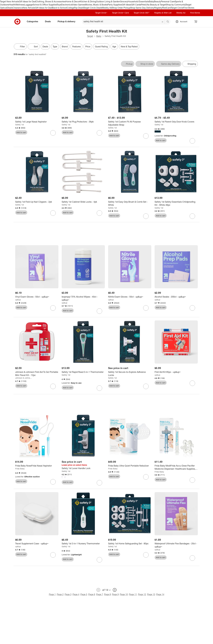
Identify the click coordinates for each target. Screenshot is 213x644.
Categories (34, 21)
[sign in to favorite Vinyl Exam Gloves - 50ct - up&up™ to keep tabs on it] (53, 308)
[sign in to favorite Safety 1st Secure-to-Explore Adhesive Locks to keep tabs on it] (146, 386)
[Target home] (17, 22)
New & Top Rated (129, 47)
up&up (18, 300)
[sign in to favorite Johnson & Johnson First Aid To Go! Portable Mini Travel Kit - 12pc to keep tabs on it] (53, 386)
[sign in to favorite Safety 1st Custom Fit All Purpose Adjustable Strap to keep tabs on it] (146, 136)
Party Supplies (115, 5)
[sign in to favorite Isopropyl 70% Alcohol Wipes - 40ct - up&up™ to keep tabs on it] (99, 311)
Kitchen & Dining (88, 1)
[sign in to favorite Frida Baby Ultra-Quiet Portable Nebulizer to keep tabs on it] (146, 477)
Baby (151, 1)
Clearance (18, 8)
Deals (10, 8)
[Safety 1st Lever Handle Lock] (83, 468)
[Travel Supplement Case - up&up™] (37, 544)
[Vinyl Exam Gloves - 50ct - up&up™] (37, 297)
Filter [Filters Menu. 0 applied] (20, 47)
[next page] (115, 590)
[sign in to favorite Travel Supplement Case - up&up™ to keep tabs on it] (53, 555)
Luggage (29, 5)
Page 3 (68, 594)
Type (55, 47)
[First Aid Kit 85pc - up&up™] (176, 372)
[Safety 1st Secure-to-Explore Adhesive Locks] (130, 374)
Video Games (78, 5)
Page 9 (115, 594)
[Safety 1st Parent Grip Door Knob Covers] (176, 122)
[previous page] (98, 590)
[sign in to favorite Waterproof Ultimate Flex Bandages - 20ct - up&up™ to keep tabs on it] (192, 558)
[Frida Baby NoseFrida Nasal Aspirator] (37, 466)
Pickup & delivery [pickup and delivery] (68, 21)
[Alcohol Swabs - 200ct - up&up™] (176, 297)
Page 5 (84, 594)
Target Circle (177, 8)
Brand (65, 47)
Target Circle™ (101, 13)
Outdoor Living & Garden (108, 1)
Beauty (157, 1)
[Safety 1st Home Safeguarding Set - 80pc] (130, 544)
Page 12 (142, 594)
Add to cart (21, 132)
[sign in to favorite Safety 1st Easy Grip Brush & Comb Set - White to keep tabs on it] (146, 216)
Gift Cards (136, 5)
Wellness (20, 5)
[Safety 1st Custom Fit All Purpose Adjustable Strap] (130, 123)
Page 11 (133, 594)
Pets (143, 5)
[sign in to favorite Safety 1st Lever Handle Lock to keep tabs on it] (99, 483)
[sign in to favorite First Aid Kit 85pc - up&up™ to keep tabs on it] (192, 383)
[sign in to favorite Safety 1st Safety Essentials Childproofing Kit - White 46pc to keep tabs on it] (192, 216)
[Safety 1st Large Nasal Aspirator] (37, 122)
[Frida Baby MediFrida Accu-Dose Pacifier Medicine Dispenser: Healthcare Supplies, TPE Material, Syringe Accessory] (176, 467)
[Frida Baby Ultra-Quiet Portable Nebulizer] (130, 466)
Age (114, 47)
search (168, 22)
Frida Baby (20, 469)
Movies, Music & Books (96, 5)
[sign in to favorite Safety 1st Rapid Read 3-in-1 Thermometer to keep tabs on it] (99, 388)
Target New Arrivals (9, 1)
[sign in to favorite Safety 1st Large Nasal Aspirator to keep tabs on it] (53, 133)
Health (12, 5)
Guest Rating (101, 47)
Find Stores (189, 8)
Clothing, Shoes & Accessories (51, 1)
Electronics (66, 5)
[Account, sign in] (182, 22)
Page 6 (92, 594)
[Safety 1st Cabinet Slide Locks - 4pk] (83, 202)
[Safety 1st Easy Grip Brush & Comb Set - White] (130, 203)
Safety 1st (19, 125)
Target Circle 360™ (142, 13)
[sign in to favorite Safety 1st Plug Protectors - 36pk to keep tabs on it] (99, 133)
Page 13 (151, 594)
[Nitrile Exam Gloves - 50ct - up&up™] (130, 297)
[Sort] (34, 47)
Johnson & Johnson (24, 378)
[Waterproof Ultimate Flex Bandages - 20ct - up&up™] (176, 545)
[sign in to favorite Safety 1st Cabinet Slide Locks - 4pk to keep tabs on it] (99, 213)
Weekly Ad (107, 8)
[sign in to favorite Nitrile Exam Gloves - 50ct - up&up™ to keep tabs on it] (146, 308)
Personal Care (168, 1)
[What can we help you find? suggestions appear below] (126, 22)
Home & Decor (73, 1)
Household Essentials (138, 1)
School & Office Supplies (45, 5)
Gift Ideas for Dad (27, 1)
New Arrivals (29, 8)
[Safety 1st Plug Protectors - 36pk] (83, 122)
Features (76, 47)
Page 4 (76, 594)
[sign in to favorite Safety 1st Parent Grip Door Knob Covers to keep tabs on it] (192, 141)
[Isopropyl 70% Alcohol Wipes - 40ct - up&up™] (83, 298)
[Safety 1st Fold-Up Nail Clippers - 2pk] (37, 202)
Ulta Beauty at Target (156, 5)
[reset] (163, 22)
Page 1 (52, 594)
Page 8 (107, 594)
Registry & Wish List (163, 13)
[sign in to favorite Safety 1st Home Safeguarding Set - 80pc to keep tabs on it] (146, 555)
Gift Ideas (126, 5)
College (71, 8)
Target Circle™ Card (120, 13)
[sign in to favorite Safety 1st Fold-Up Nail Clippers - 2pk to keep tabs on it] (53, 213)
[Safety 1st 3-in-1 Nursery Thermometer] (83, 544)
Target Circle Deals (93, 8)
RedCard (167, 8)
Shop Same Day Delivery (142, 8)
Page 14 (160, 594)
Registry (158, 8)
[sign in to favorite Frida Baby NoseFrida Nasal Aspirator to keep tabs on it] (53, 482)
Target (90, 36)
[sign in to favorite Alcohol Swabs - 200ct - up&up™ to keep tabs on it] (192, 308)
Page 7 (100, 594)
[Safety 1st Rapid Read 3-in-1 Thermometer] (83, 372)
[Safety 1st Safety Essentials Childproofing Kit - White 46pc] (176, 203)
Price (88, 47)
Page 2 (60, 594)
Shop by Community (176, 5)
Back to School (59, 8)
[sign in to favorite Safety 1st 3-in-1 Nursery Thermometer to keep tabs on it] (99, 560)
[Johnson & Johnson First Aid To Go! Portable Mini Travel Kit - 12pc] (37, 374)
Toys (59, 5)
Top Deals (79, 8)
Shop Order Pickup (121, 8)
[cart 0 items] (196, 22)
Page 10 (124, 594)
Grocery (124, 1)
